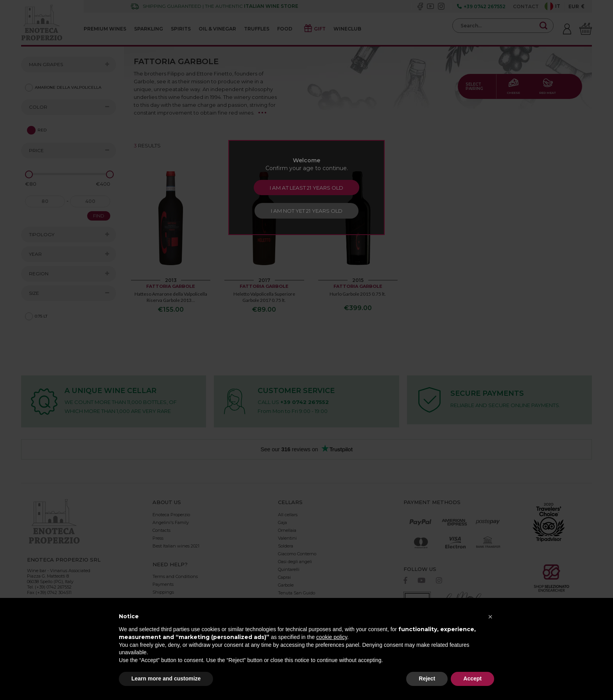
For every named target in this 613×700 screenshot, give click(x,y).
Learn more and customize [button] (166, 678)
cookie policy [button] (332, 637)
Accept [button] (472, 678)
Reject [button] (427, 678)
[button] (490, 617)
